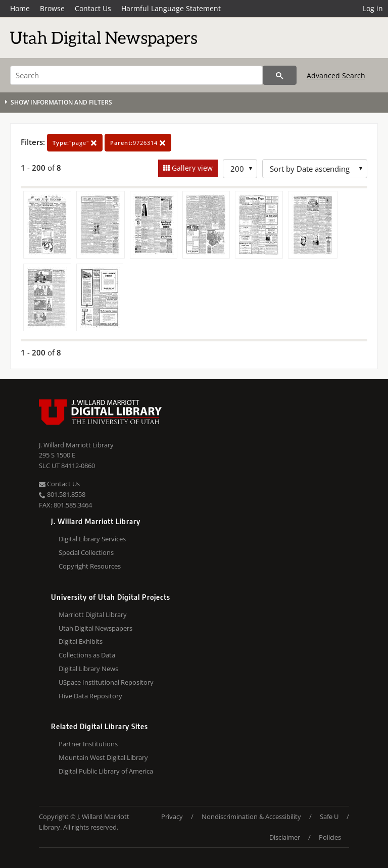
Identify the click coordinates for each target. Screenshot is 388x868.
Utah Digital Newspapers (95, 628)
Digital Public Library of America (106, 771)
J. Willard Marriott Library (76, 445)
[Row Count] (240, 169)
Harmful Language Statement (171, 8)
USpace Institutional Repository (106, 682)
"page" (75, 143)
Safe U (329, 816)
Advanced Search (336, 75)
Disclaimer (285, 837)
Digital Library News (88, 669)
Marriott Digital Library (93, 615)
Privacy (172, 816)
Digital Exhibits (81, 641)
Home (20, 8)
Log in (373, 8)
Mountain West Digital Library (103, 757)
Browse (52, 8)
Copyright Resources (90, 566)
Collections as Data (87, 655)
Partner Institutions (88, 744)
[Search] (136, 75)
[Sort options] (315, 169)
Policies (330, 837)
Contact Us (93, 8)
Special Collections (86, 552)
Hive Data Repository (90, 696)
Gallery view (191, 168)
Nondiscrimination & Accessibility (251, 816)
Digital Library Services (92, 539)
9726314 (138, 143)
